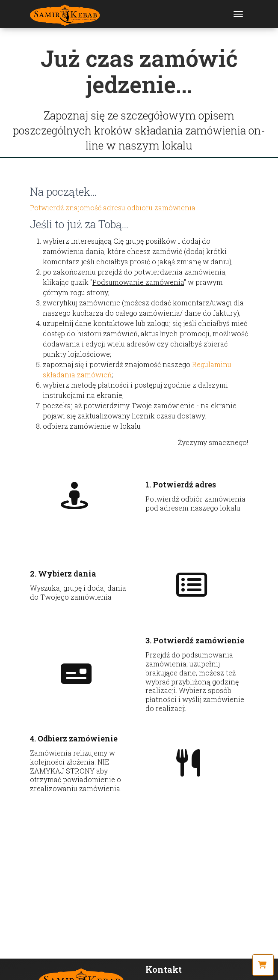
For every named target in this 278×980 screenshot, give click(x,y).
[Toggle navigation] (238, 14)
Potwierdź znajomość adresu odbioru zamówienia (113, 208)
